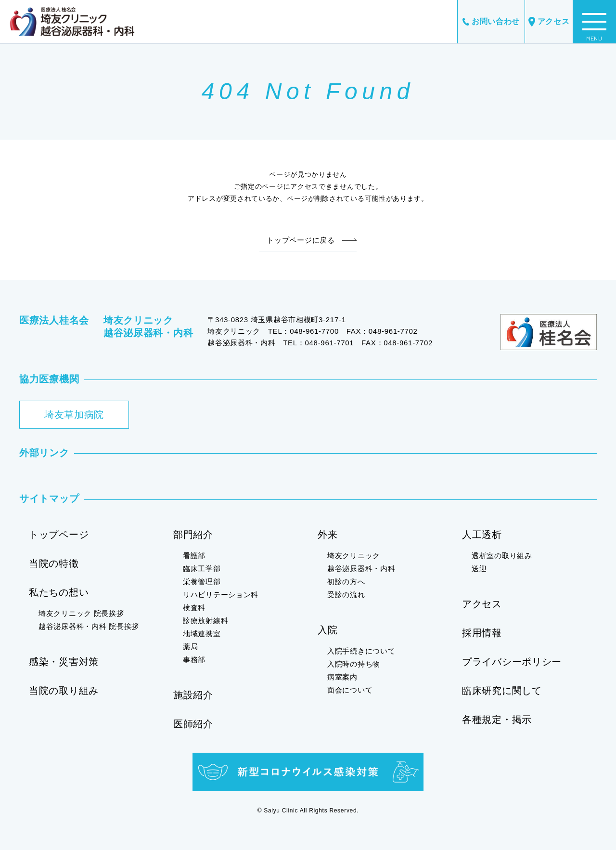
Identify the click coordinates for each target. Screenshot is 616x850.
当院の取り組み (64, 691)
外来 (327, 535)
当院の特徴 (54, 563)
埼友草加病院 (74, 415)
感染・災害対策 (64, 662)
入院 (327, 630)
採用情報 (482, 633)
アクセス (549, 22)
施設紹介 (193, 695)
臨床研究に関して (502, 691)
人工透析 (482, 535)
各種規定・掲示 (497, 719)
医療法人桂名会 (54, 320)
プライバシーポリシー (512, 662)
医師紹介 (193, 724)
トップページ (59, 535)
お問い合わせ (491, 21)
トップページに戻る (301, 240)
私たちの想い (59, 592)
